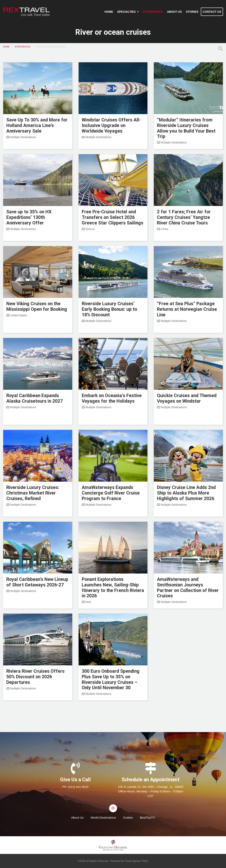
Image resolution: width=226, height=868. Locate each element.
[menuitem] (109, 12)
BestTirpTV (147, 817)
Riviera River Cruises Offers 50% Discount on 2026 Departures (35, 677)
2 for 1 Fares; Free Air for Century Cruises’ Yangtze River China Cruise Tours (184, 217)
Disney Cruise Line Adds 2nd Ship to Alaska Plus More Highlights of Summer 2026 (186, 493)
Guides (128, 817)
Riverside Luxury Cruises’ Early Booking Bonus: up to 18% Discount (109, 309)
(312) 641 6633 (78, 787)
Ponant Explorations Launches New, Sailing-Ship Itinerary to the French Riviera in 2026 (113, 588)
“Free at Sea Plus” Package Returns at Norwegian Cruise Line (187, 309)
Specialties (126, 12)
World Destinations (103, 817)
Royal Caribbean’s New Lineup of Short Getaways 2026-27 (37, 582)
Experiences (153, 12)
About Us (174, 12)
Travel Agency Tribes (136, 861)
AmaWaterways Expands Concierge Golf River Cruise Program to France (111, 493)
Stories (192, 12)
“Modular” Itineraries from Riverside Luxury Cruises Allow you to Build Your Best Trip (186, 128)
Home (109, 12)
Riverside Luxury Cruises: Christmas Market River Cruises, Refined (33, 493)
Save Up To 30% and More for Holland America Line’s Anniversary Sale (37, 126)
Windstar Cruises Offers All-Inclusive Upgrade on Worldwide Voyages (111, 126)
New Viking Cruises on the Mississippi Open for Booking (37, 306)
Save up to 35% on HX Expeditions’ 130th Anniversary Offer (29, 217)
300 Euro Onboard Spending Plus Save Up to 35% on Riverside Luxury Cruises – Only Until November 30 (111, 680)
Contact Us (212, 12)
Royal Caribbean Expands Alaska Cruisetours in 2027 (35, 398)
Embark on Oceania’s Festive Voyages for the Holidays (112, 398)
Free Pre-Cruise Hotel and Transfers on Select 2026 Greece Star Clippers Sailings (113, 217)
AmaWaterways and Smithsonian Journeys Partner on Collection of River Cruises (188, 588)
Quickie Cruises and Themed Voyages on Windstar (187, 398)
